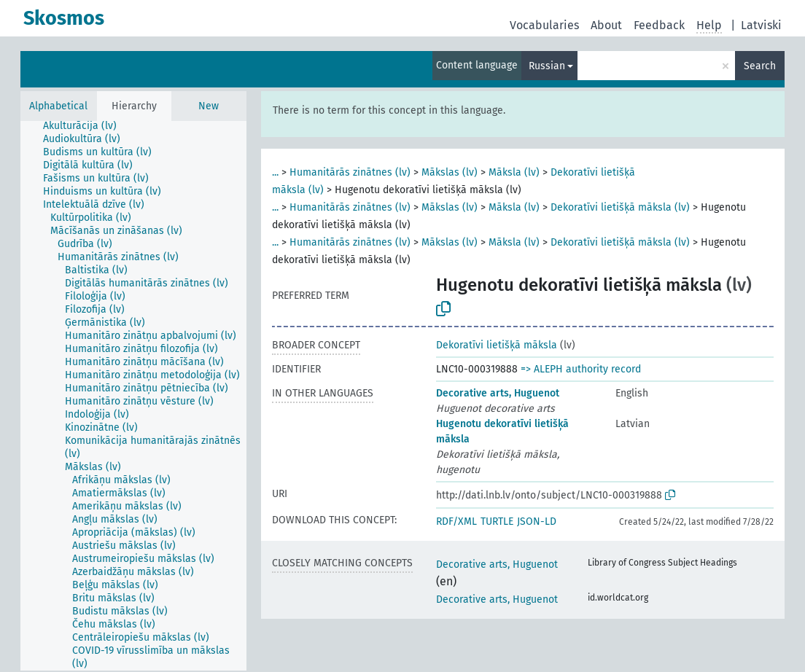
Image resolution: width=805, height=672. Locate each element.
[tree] (133, 396)
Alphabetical (58, 106)
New (209, 106)
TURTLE (497, 521)
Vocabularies (544, 25)
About (606, 25)
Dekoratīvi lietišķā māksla (497, 345)
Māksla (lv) (514, 172)
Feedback (659, 25)
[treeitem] (86, 126)
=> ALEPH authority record (581, 369)
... (275, 172)
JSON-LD (537, 521)
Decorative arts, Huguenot (498, 393)
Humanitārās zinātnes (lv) (350, 172)
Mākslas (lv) (450, 172)
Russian (547, 66)
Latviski (761, 25)
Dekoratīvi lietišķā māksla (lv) (620, 207)
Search (760, 66)
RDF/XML (456, 521)
